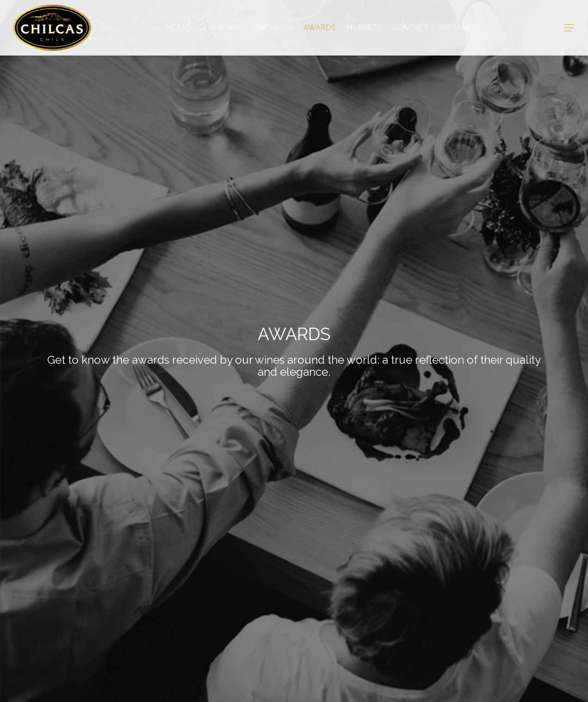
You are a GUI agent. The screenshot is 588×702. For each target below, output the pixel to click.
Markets (364, 28)
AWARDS (320, 28)
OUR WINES (220, 28)
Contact (411, 28)
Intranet (458, 28)
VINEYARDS (272, 28)
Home (177, 28)
